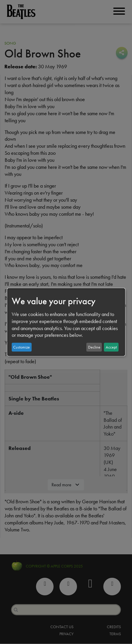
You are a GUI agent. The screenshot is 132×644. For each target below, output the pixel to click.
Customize (22, 347)
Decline (94, 347)
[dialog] (66, 322)
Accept (111, 347)
